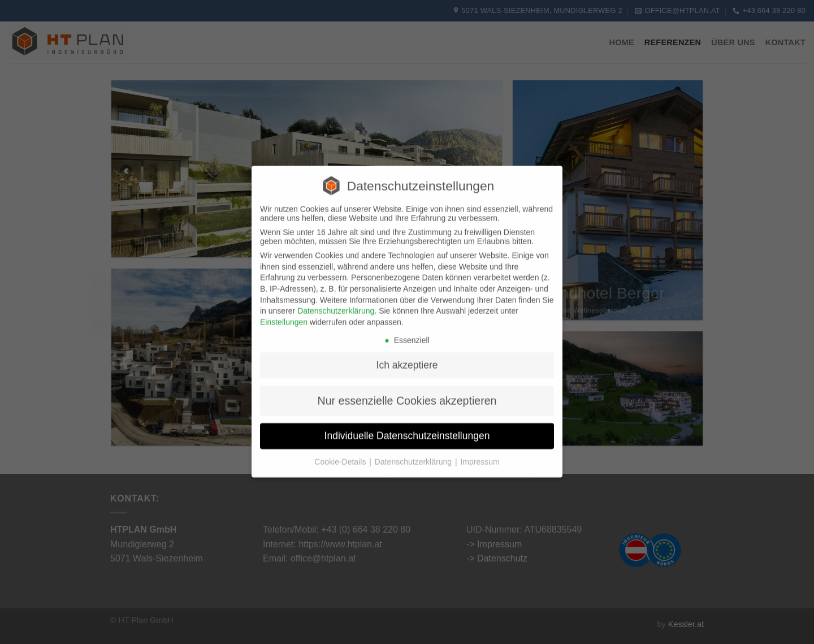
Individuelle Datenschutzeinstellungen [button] (407, 427)
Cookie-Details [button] (341, 453)
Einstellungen (284, 313)
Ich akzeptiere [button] (407, 356)
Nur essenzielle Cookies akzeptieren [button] (407, 392)
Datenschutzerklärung (336, 302)
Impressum (480, 453)
